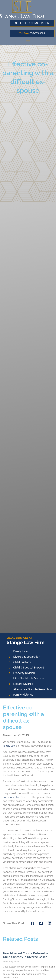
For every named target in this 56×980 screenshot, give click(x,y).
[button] (28, 42)
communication (12, 797)
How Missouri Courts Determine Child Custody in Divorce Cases (26, 955)
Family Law (9, 746)
